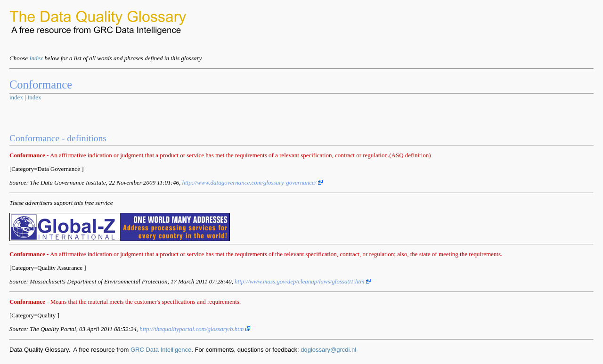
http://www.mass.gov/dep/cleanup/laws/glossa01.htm (303, 281)
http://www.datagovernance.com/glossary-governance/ (252, 182)
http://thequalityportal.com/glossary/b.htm (195, 329)
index (16, 97)
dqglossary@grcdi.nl (328, 350)
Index (36, 58)
